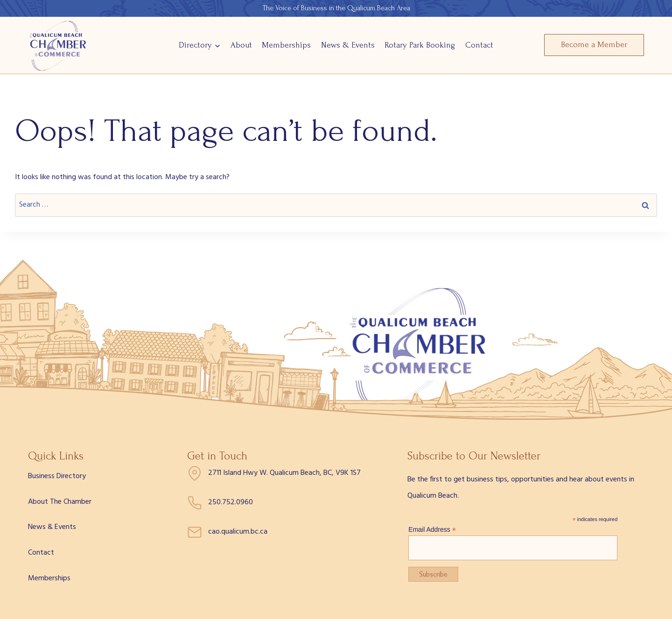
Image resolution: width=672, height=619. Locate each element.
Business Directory (57, 476)
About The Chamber (60, 502)
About (241, 45)
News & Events (348, 45)
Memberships (286, 45)
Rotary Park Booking (420, 45)
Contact (479, 45)
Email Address (432, 530)
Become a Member (594, 45)
